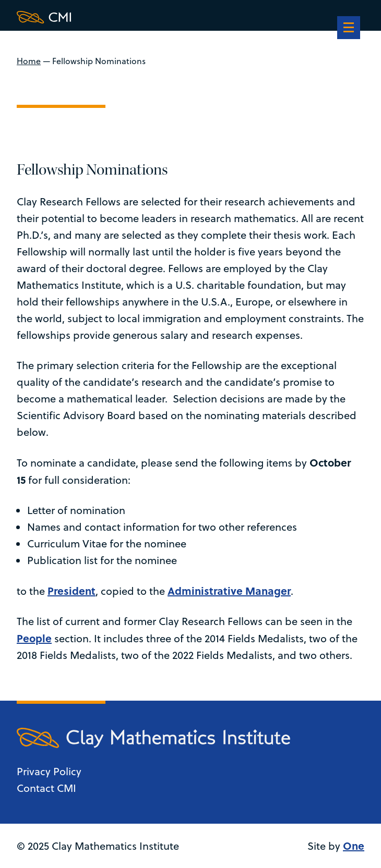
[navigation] (349, 29)
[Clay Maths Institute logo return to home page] (153, 17)
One (354, 845)
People (34, 638)
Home (29, 61)
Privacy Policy (49, 771)
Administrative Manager (229, 590)
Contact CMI (46, 788)
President (72, 590)
